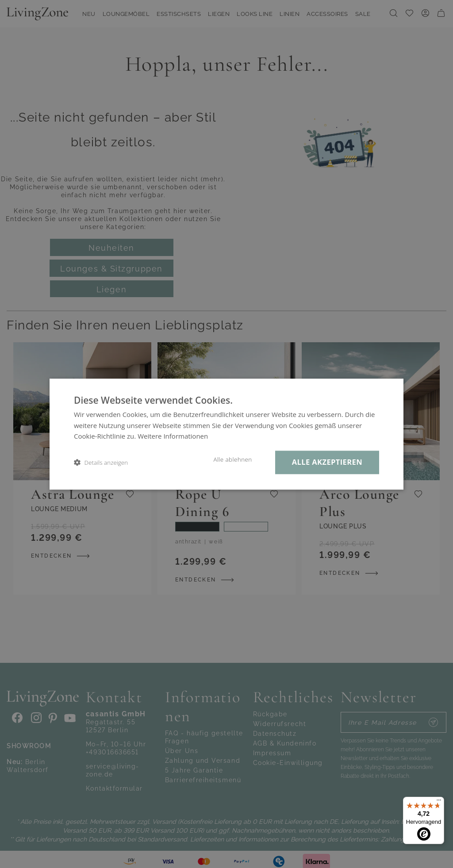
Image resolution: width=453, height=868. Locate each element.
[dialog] (226, 434)
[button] (101, 462)
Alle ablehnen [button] (232, 459)
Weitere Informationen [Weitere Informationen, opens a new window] (173, 436)
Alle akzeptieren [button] (327, 462)
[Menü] (439, 802)
